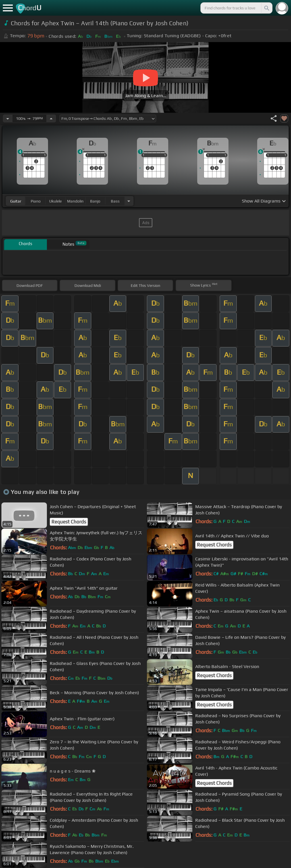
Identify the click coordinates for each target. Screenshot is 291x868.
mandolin (75, 201)
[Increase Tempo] (51, 118)
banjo (95, 201)
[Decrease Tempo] (8, 118)
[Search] (266, 8)
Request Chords (69, 522)
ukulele (55, 201)
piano (36, 201)
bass (115, 201)
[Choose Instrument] (129, 201)
